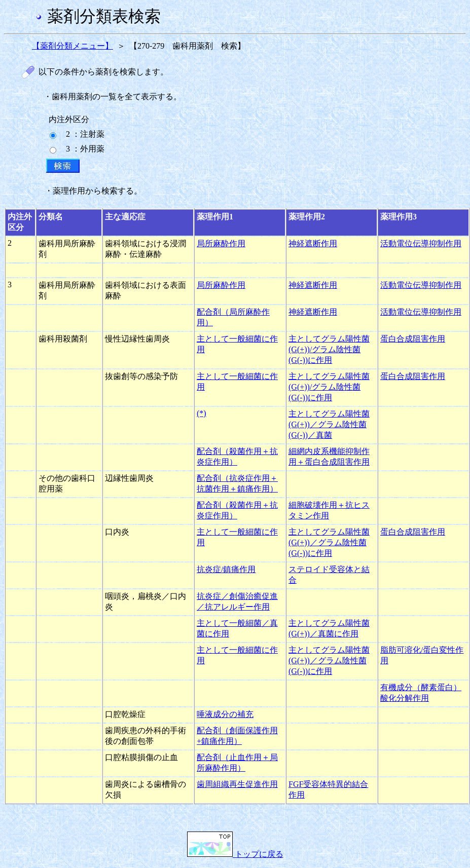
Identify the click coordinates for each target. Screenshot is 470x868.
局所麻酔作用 (221, 243)
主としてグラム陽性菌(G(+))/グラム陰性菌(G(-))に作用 (329, 349)
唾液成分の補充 (225, 714)
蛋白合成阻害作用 (413, 339)
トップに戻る (235, 854)
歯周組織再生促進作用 (237, 784)
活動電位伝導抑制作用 (421, 243)
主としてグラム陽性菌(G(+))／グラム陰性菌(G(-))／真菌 (329, 424)
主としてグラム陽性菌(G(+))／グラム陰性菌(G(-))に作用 (329, 542)
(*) (202, 413)
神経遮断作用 (313, 243)
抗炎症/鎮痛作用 (226, 569)
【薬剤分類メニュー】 (73, 46)
